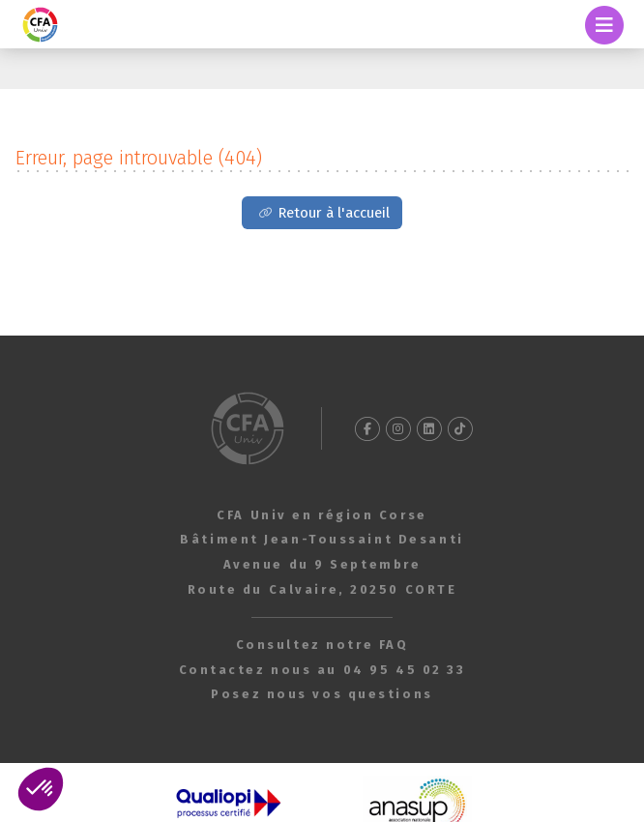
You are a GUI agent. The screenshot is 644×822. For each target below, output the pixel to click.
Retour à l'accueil (334, 213)
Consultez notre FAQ (322, 645)
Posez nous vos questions (322, 694)
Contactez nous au (322, 670)
